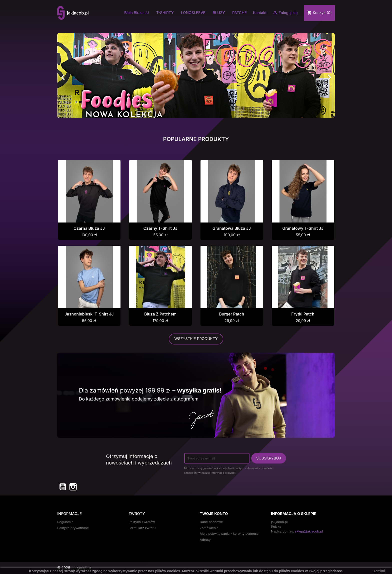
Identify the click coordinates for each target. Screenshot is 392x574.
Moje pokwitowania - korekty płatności (230, 533)
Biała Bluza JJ (137, 13)
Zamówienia (209, 528)
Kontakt (260, 13)
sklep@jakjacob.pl (309, 531)
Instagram (73, 486)
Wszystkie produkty (196, 339)
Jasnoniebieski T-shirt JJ (89, 314)
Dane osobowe (211, 522)
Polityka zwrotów (142, 522)
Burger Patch (231, 314)
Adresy (205, 539)
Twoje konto (214, 514)
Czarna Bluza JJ (89, 228)
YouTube (62, 486)
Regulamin (65, 522)
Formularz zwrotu (142, 528)
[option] (196, 75)
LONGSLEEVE (193, 13)
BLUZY (219, 13)
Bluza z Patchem (160, 314)
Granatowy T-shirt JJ (303, 228)
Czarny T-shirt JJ (160, 228)
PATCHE (239, 13)
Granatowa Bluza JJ (232, 228)
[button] (78, 75)
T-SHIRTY (165, 13)
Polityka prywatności (73, 528)
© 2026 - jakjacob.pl (74, 568)
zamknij (380, 571)
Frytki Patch (303, 314)
